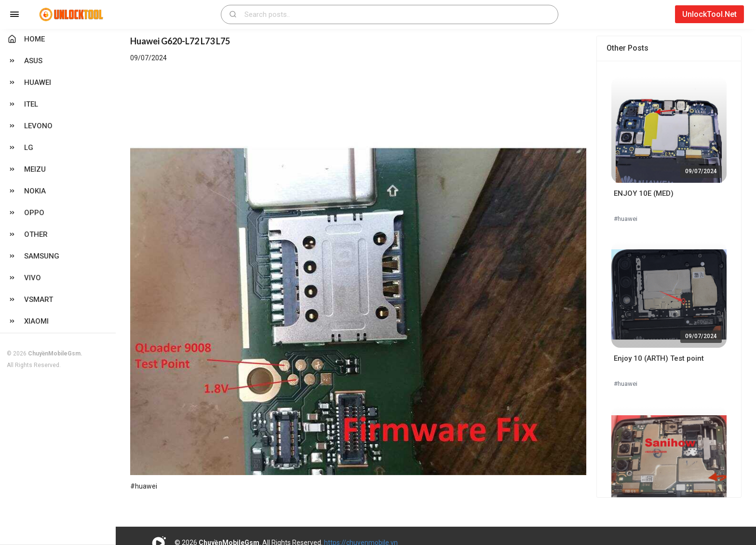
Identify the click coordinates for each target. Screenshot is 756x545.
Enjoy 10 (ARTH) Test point (659, 358)
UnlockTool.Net (709, 14)
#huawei (626, 219)
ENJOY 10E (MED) (644, 193)
